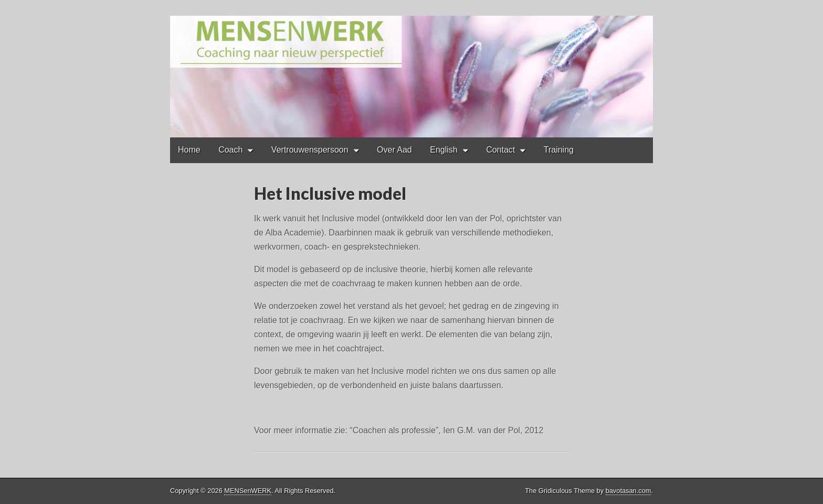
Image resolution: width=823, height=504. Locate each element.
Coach (230, 150)
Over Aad (394, 150)
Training (559, 150)
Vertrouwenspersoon (310, 150)
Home (189, 150)
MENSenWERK (248, 491)
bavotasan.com (629, 491)
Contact (500, 150)
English (444, 150)
